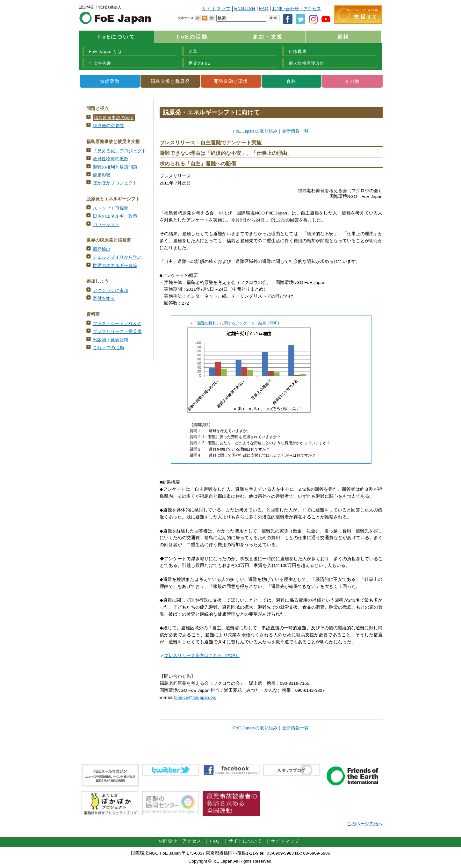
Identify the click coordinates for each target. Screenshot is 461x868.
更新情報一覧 (295, 131)
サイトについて (245, 841)
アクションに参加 (111, 290)
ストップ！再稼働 (111, 208)
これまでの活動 (108, 348)
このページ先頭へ (365, 824)
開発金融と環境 (231, 81)
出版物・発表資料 (111, 340)
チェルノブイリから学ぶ (117, 257)
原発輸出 (102, 249)
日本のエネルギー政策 (115, 216)
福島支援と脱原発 (170, 81)
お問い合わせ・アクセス (297, 9)
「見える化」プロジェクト (119, 151)
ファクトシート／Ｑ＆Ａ (117, 324)
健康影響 (102, 175)
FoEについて (117, 37)
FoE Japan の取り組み (256, 131)
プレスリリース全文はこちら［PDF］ (202, 656)
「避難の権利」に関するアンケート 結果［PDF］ (237, 323)
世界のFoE (200, 63)
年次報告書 (100, 63)
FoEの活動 (192, 37)
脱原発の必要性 (108, 126)
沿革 (193, 51)
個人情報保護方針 (306, 63)
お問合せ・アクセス (180, 841)
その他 (352, 81)
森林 (291, 81)
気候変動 (110, 81)
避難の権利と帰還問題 (115, 167)
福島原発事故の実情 (114, 118)
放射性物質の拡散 (111, 159)
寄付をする (104, 298)
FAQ (264, 8)
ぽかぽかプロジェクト (115, 183)
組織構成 (298, 51)
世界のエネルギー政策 (115, 266)
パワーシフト (106, 224)
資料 (343, 37)
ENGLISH (245, 8)
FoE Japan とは (106, 51)
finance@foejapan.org (195, 697)
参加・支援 (268, 37)
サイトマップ (216, 9)
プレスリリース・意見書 (117, 332)
